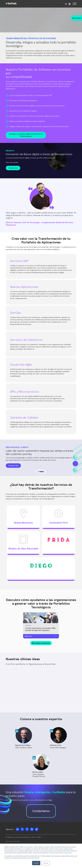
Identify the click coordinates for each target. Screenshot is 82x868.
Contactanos (77, 18)
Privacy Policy (68, 853)
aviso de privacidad (13, 841)
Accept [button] (36, 863)
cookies (51, 853)
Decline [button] (46, 863)
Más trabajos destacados (41, 643)
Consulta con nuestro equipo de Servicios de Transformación (26, 135)
